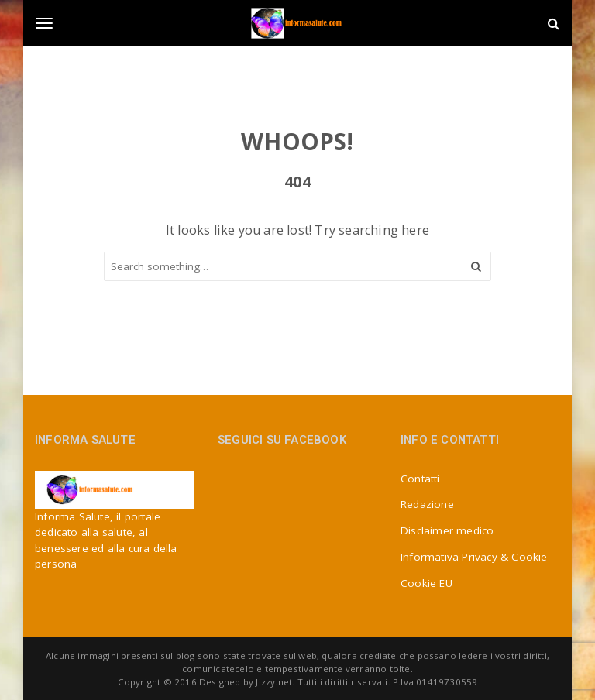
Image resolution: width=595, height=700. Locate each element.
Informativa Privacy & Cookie (474, 557)
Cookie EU (426, 583)
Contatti (420, 479)
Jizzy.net (274, 682)
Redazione (427, 504)
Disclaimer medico (447, 530)
